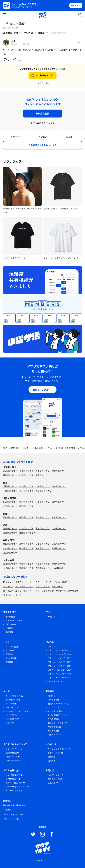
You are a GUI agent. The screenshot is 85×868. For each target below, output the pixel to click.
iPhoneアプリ (11, 757)
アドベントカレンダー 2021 (60, 666)
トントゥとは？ (43, 83)
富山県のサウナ (26, 502)
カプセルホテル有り (12, 591)
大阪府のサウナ (43, 528)
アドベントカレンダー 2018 (60, 678)
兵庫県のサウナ (59, 528)
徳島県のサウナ (26, 548)
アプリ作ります (54, 707)
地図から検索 (11, 624)
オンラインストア (13, 696)
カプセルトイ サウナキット (59, 723)
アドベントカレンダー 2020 (60, 670)
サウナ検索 (10, 617)
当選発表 (9, 654)
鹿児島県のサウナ (44, 568)
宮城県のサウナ (59, 471)
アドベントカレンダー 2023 (60, 658)
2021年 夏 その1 (12, 715)
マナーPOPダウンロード (16, 787)
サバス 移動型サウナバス (58, 715)
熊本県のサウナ (59, 564)
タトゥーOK (57, 586)
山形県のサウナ (26, 475)
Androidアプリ (12, 761)
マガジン (52, 647)
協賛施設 (52, 757)
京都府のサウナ (26, 528)
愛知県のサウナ (43, 517)
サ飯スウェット (12, 707)
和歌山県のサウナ (27, 533)
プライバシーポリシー (12, 819)
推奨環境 (7, 801)
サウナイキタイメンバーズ (59, 749)
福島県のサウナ (43, 475)
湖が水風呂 (73, 591)
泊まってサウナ (54, 735)
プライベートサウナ (12, 595)
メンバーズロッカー (56, 753)
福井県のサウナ (59, 502)
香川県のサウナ (43, 548)
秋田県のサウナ (10, 475)
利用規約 (7, 810)
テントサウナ (48, 591)
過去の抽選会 (11, 658)
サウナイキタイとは (14, 749)
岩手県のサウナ (43, 471)
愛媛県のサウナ (59, 548)
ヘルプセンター (54, 775)
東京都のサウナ (26, 491)
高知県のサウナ (10, 553)
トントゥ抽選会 (12, 647)
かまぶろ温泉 (16, 24)
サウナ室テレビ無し (24, 586)
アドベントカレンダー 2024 (60, 654)
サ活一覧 (52, 617)
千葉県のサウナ (10, 491)
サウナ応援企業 (54, 727)
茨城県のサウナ (10, 486)
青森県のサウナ (26, 471)
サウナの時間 (54, 731)
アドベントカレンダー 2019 (60, 674)
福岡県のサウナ (10, 564)
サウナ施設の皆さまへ (15, 775)
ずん (13, 41)
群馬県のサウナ (43, 486)
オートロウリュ (37, 582)
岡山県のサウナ (43, 544)
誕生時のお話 (11, 753)
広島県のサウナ (59, 544)
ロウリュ (7, 582)
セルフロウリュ (20, 582)
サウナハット (11, 704)
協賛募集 (9, 662)
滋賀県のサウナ (10, 528)
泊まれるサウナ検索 (14, 621)
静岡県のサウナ (26, 517)
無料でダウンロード (42, 390)
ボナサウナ (8, 586)
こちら (51, 122)
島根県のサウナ (26, 544)
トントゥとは (11, 650)
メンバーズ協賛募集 (14, 791)
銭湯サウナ (67, 582)
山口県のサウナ (10, 548)
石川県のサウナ (43, 502)
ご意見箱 (52, 783)
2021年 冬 (10, 723)
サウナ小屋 (61, 591)
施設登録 (9, 632)
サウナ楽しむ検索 (55, 711)
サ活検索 (9, 628)
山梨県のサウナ (10, 506)
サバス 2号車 (53, 719)
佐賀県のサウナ (26, 564)
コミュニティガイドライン (14, 815)
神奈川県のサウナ (44, 491)
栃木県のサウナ (26, 486)
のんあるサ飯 (54, 700)
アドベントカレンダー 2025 (60, 650)
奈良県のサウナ (10, 533)
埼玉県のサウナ (59, 486)
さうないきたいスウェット (17, 711)
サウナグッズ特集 (13, 700)
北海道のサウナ (10, 471)
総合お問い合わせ (55, 779)
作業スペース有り (31, 591)
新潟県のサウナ (10, 502)
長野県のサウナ (26, 506)
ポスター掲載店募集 (14, 783)
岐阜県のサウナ (10, 517)
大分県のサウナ (10, 568)
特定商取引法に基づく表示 (14, 805)
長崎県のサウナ (43, 564)
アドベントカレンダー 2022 (60, 662)
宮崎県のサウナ (26, 568)
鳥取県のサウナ (10, 544)
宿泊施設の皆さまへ (14, 779)
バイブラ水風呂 (43, 586)
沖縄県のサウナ (61, 568)
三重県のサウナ (59, 517)
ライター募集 (54, 681)
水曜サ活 (52, 696)
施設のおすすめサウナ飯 (58, 704)
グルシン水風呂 (53, 582)
